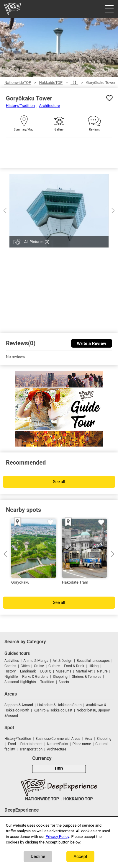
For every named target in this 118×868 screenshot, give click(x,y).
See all (59, 482)
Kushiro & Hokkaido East (53, 710)
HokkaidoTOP (51, 83)
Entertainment (32, 744)
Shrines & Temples (87, 677)
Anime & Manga (36, 661)
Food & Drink (74, 666)
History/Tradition (20, 106)
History (10, 671)
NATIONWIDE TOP (42, 799)
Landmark (28, 671)
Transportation (31, 749)
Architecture (50, 106)
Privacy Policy (58, 837)
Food (12, 744)
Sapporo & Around (19, 705)
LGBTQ (46, 671)
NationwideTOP (18, 83)
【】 (74, 83)
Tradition (47, 682)
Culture (54, 666)
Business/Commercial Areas (58, 739)
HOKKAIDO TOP (78, 799)
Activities (12, 661)
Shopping (60, 677)
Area (89, 739)
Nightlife (11, 677)
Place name (82, 744)
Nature (102, 671)
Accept (80, 856)
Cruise (39, 666)
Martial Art (84, 671)
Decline (38, 856)
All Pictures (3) (37, 242)
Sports (64, 682)
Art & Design (63, 661)
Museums (64, 671)
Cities (25, 666)
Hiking (94, 666)
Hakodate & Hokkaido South (60, 705)
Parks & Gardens (35, 677)
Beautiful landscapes (93, 661)
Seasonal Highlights (20, 682)
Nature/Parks (57, 744)
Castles (10, 666)
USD (59, 769)
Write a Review (92, 343)
